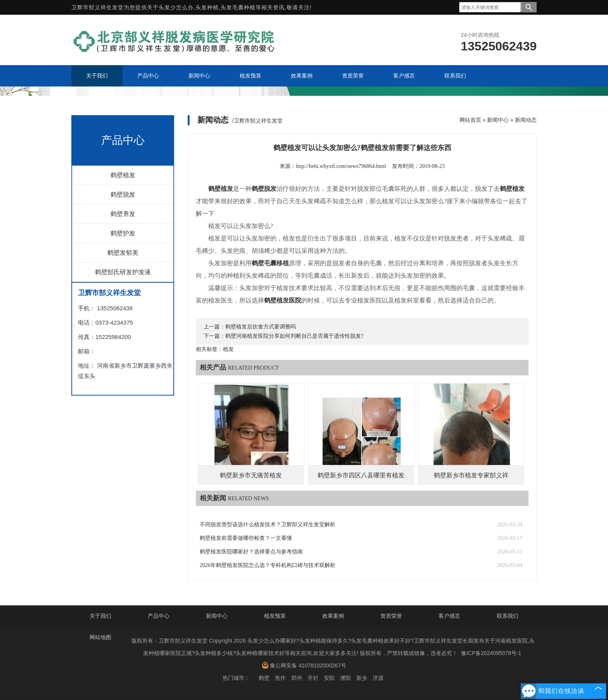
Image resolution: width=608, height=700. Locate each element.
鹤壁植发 (123, 175)
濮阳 (345, 678)
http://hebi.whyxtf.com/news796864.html (341, 166)
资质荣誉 (391, 616)
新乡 (362, 678)
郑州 (297, 678)
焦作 (280, 678)
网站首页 (470, 120)
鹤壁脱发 (123, 194)
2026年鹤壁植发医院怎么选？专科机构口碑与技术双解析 (268, 565)
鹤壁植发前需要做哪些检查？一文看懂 (246, 538)
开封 (313, 678)
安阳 (329, 678)
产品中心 (159, 616)
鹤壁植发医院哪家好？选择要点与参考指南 (251, 552)
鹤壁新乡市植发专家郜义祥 (471, 475)
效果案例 (333, 616)
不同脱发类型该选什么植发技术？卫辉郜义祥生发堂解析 (268, 525)
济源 (378, 678)
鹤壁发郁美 (123, 253)
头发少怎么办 (176, 7)
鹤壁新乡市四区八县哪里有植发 (361, 475)
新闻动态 (526, 120)
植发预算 (275, 616)
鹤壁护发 (123, 233)
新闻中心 (498, 120)
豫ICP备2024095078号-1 (491, 653)
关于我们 (100, 616)
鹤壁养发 (123, 214)
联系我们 (508, 616)
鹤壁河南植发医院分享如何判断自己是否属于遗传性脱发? (294, 336)
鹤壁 (264, 678)
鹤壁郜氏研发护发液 (123, 272)
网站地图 (100, 637)
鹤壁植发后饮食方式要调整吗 (261, 327)
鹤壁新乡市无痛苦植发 (251, 475)
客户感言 (449, 616)
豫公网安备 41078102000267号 (304, 665)
